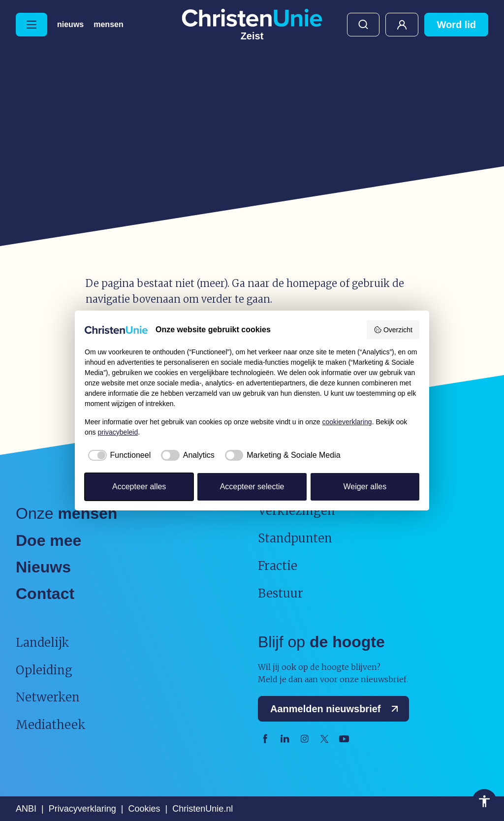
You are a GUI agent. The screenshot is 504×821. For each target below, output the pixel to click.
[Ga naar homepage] (252, 25)
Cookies (144, 809)
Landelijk (43, 643)
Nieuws (70, 25)
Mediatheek (51, 725)
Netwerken (48, 697)
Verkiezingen (297, 511)
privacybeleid (118, 432)
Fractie (278, 566)
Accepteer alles (139, 487)
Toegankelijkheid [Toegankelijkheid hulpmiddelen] (484, 801)
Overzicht (393, 330)
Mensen (108, 25)
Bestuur (281, 593)
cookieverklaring (347, 422)
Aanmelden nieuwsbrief (336, 709)
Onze (66, 513)
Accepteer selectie (252, 487)
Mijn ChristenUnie (402, 25)
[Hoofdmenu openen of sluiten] (31, 25)
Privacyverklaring (82, 809)
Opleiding (44, 670)
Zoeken (363, 25)
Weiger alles (365, 487)
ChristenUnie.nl (203, 809)
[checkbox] (118, 455)
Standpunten (295, 538)
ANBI (26, 809)
